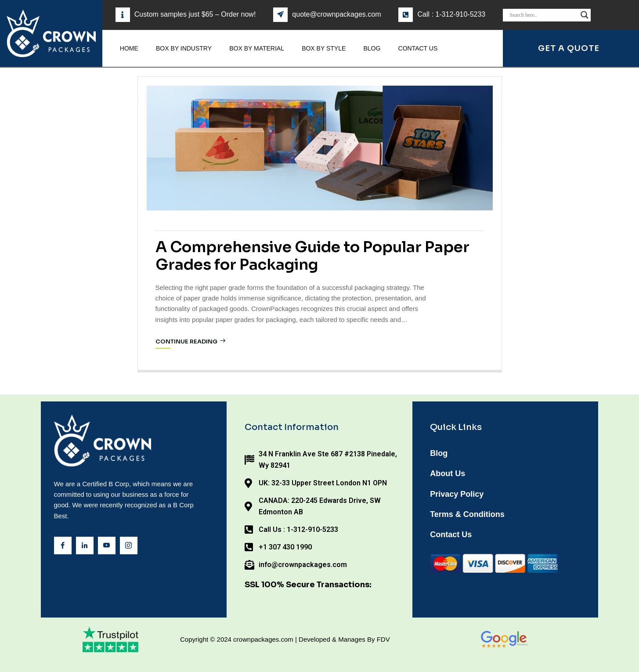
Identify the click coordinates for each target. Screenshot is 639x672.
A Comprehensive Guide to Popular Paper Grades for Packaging (312, 256)
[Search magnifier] (585, 15)
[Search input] (543, 15)
